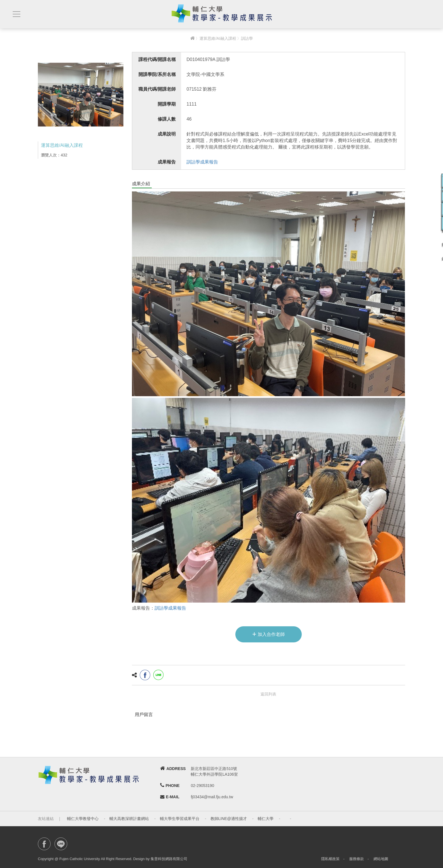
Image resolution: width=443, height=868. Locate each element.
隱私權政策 (330, 859)
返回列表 (268, 694)
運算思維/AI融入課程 (218, 38)
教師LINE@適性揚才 (229, 819)
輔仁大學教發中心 (83, 819)
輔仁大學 (266, 819)
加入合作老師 (269, 634)
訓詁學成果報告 (202, 162)
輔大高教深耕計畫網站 (129, 819)
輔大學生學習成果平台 (180, 819)
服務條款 (357, 859)
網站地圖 (381, 859)
